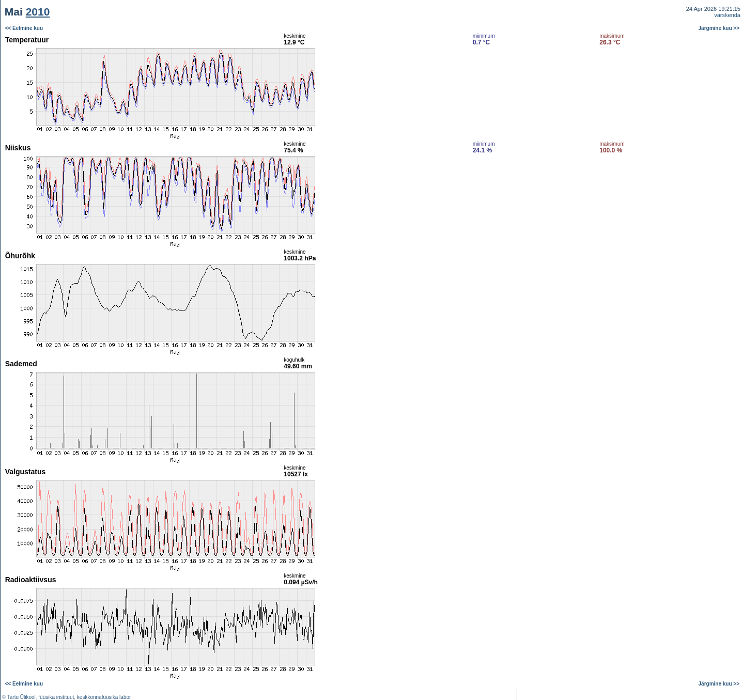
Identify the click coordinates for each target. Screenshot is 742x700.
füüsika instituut (56, 697)
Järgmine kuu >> (719, 28)
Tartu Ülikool (21, 697)
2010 (38, 12)
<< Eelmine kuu (24, 28)
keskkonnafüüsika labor (104, 697)
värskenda (727, 15)
